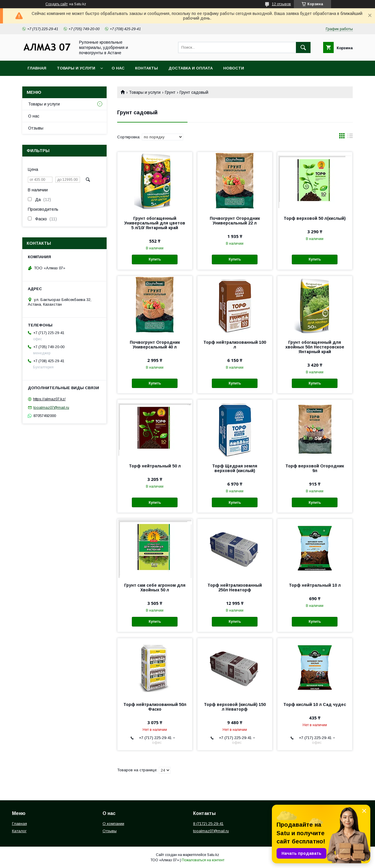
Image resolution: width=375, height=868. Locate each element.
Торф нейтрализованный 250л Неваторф (235, 588)
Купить (155, 259)
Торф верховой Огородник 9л (315, 468)
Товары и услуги (76, 68)
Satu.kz (213, 855)
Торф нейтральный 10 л (315, 585)
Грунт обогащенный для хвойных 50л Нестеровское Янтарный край (315, 347)
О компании (113, 824)
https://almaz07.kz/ (49, 399)
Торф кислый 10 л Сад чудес (315, 704)
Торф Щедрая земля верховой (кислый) (235, 468)
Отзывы (36, 128)
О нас (118, 68)
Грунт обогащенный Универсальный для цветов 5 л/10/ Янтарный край (155, 223)
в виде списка (350, 137)
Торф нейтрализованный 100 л (235, 345)
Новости (234, 68)
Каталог (19, 831)
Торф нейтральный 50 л (155, 466)
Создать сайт (57, 4)
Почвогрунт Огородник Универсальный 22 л (235, 221)
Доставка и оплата (191, 68)
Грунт (170, 92)
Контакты (146, 68)
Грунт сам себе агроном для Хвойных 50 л (155, 588)
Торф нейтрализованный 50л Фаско (155, 707)
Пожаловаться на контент (203, 860)
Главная (37, 68)
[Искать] (303, 47)
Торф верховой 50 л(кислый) (315, 218)
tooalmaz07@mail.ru (51, 407)
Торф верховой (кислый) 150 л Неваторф (235, 707)
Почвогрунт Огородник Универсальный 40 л (155, 345)
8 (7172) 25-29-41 (208, 824)
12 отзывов (281, 4)
